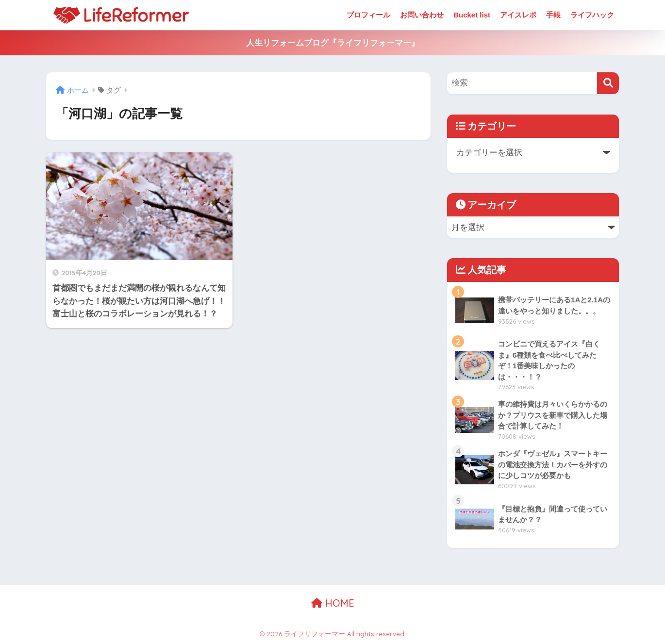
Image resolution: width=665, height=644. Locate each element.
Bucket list (472, 15)
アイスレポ (518, 15)
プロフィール (368, 15)
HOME (333, 603)
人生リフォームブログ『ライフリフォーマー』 (333, 43)
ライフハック (592, 15)
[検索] (608, 83)
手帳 (553, 15)
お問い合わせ (422, 15)
